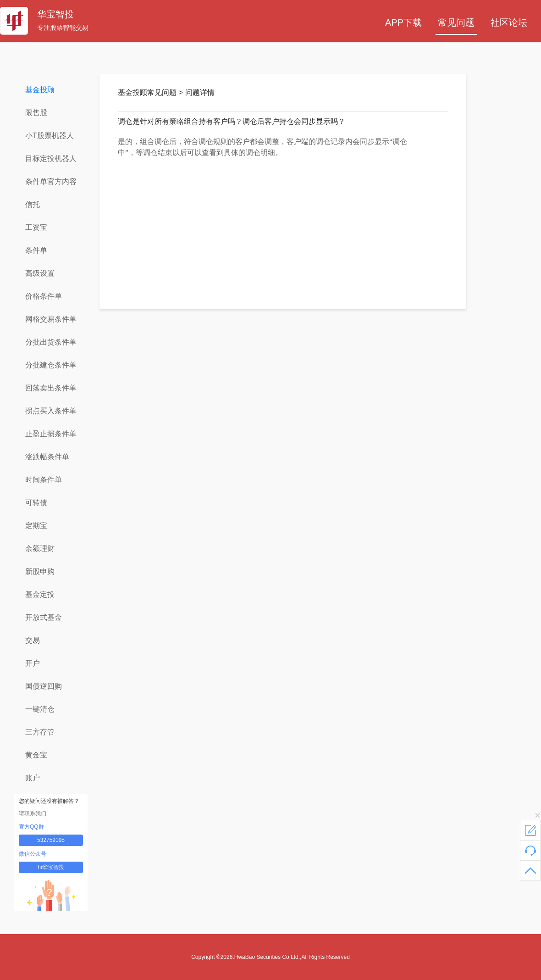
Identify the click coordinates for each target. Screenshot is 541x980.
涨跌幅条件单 (47, 457)
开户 (33, 663)
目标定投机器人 (51, 159)
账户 (33, 778)
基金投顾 (40, 90)
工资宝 (36, 227)
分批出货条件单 (51, 342)
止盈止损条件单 (51, 434)
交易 (33, 640)
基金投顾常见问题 (148, 92)
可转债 (36, 503)
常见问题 (456, 22)
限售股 (36, 113)
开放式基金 (44, 617)
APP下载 (403, 22)
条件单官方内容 (51, 181)
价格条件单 (44, 296)
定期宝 (36, 526)
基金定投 (40, 594)
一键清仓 (40, 709)
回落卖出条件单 (51, 388)
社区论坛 (509, 22)
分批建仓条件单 (51, 365)
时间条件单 (44, 480)
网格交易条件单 (51, 319)
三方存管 (40, 732)
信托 (33, 204)
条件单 (36, 250)
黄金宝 (36, 755)
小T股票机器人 (50, 136)
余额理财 (40, 548)
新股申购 (40, 571)
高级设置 (40, 273)
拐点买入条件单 (51, 411)
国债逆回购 (44, 686)
